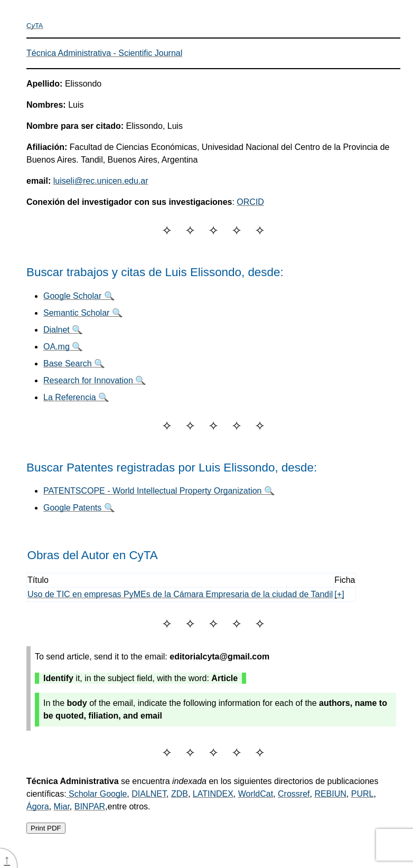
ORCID (250, 202)
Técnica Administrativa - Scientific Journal (104, 53)
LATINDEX (213, 794)
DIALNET (149, 794)
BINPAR (90, 806)
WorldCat (256, 794)
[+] (339, 594)
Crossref (294, 794)
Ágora (38, 806)
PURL (363, 794)
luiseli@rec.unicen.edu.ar (101, 181)
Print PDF (46, 828)
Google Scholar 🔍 (79, 296)
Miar (62, 806)
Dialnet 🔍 (63, 330)
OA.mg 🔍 (63, 347)
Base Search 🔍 (74, 364)
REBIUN (330, 794)
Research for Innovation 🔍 (95, 380)
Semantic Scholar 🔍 (83, 313)
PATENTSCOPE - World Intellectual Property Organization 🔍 (159, 491)
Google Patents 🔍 (79, 508)
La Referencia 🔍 (76, 397)
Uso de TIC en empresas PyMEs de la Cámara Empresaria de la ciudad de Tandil (180, 594)
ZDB (180, 794)
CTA (35, 26)
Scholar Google (97, 794)
